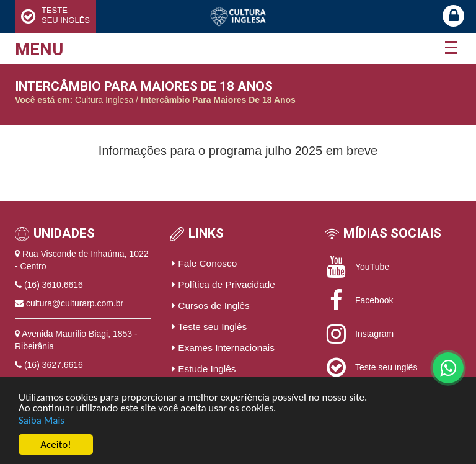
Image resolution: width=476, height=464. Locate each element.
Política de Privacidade (223, 284)
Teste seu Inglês (209, 327)
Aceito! (55, 445)
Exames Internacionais (223, 348)
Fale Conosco (204, 263)
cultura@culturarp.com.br (75, 303)
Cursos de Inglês (211, 306)
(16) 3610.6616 (54, 285)
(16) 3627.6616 (54, 365)
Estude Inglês (204, 369)
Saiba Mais (42, 420)
